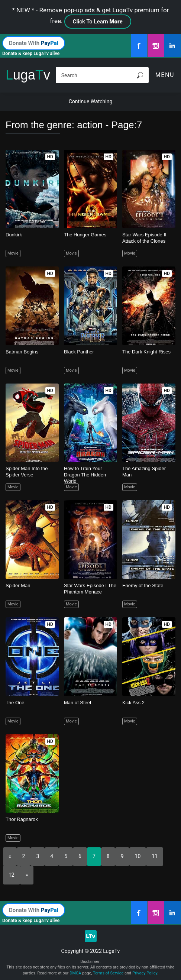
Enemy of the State (143, 586)
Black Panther (79, 352)
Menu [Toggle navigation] (165, 75)
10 (138, 856)
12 (12, 875)
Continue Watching (91, 101)
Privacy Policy (145, 973)
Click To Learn (98, 22)
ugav (28, 75)
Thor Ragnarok (22, 819)
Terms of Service (108, 973)
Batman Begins (22, 352)
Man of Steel (77, 703)
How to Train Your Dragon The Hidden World (85, 475)
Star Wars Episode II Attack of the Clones (144, 238)
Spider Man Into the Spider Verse (27, 472)
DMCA (75, 973)
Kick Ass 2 (133, 703)
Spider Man (18, 586)
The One (15, 703)
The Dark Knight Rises (146, 352)
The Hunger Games (85, 235)
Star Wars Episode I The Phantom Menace (90, 589)
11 (155, 856)
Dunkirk (14, 235)
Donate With (34, 43)
